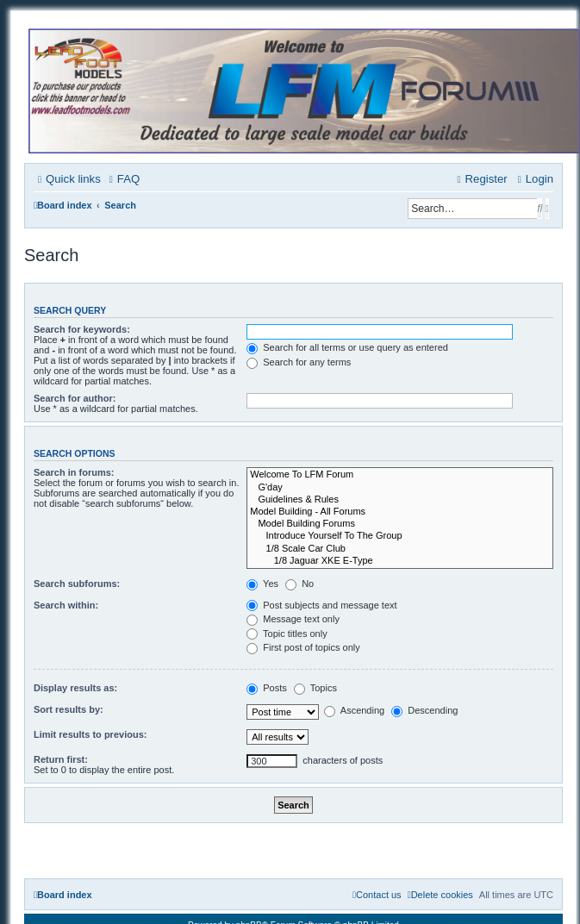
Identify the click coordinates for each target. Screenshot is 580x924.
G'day (400, 488)
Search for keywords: (82, 329)
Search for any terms (299, 362)
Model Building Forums (400, 524)
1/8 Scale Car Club (400, 549)
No (299, 584)
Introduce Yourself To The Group (400, 536)
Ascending (354, 710)
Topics (315, 688)
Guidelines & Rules (400, 500)
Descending (424, 710)
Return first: (61, 759)
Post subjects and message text (321, 605)
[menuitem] (122, 179)
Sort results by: (69, 709)
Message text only (293, 619)
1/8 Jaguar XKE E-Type (400, 561)
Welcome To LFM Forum (400, 475)
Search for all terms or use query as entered (347, 347)
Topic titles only (287, 634)
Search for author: (75, 398)
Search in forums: (74, 472)
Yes (262, 584)
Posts (267, 688)
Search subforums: (77, 584)
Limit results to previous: (90, 734)
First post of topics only (303, 647)
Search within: (66, 605)
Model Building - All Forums (400, 512)
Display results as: (75, 688)
